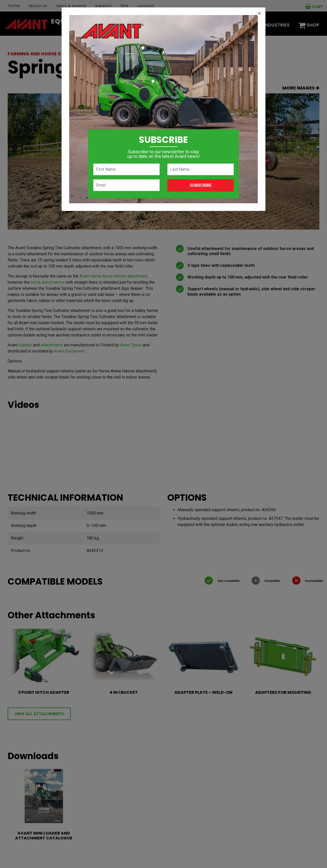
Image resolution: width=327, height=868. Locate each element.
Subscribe (201, 185)
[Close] (259, 13)
